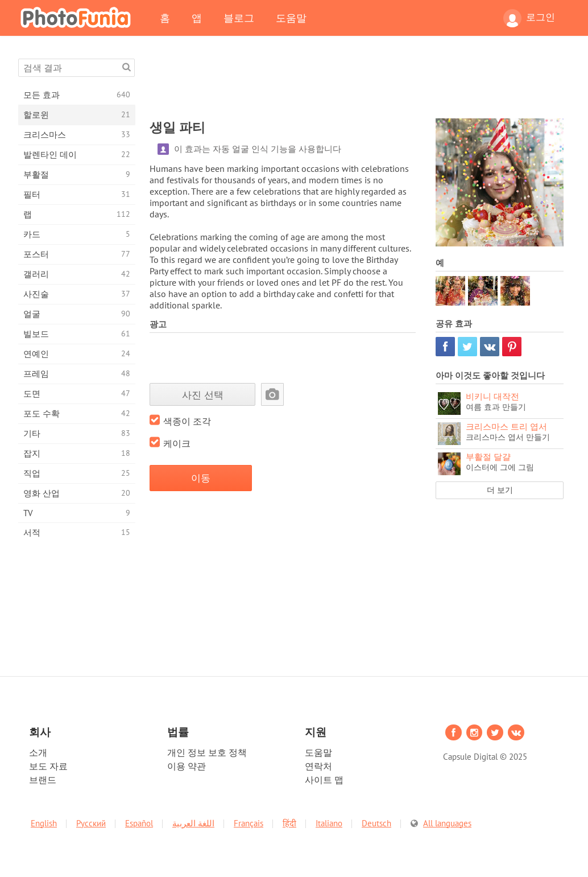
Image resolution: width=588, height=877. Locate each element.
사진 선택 (203, 395)
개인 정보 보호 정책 (207, 752)
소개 (38, 752)
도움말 (291, 18)
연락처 (318, 766)
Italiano (329, 823)
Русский (91, 823)
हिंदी (289, 823)
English (44, 823)
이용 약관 (187, 766)
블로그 (239, 18)
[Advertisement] (357, 84)
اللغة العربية (193, 823)
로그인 (529, 18)
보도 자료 (48, 766)
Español (139, 823)
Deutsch (376, 823)
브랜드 (43, 780)
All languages (447, 823)
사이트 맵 (324, 780)
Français (249, 823)
